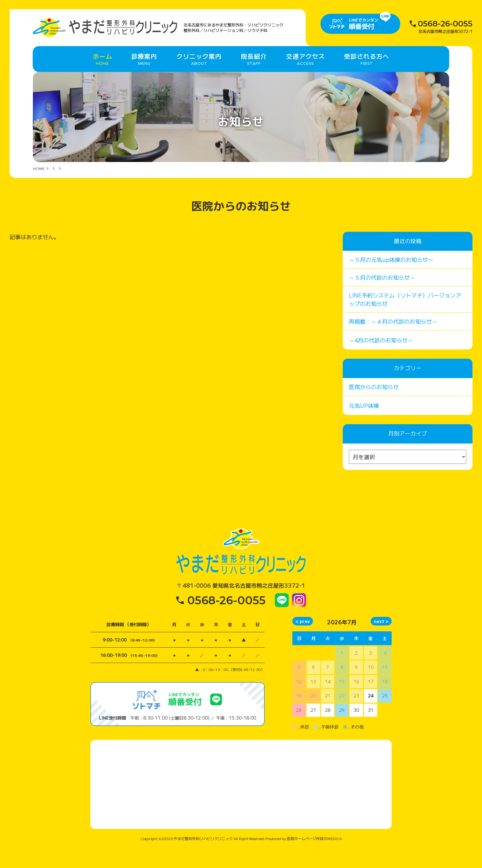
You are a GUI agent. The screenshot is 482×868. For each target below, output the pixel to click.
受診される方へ (367, 73)
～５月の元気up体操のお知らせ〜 (391, 279)
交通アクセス (306, 73)
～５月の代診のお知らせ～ (382, 297)
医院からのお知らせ (374, 407)
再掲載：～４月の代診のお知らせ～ (393, 341)
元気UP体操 (364, 425)
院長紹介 (254, 73)
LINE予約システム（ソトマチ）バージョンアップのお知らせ (405, 319)
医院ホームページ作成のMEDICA (314, 858)
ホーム (103, 73)
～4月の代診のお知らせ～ (381, 360)
